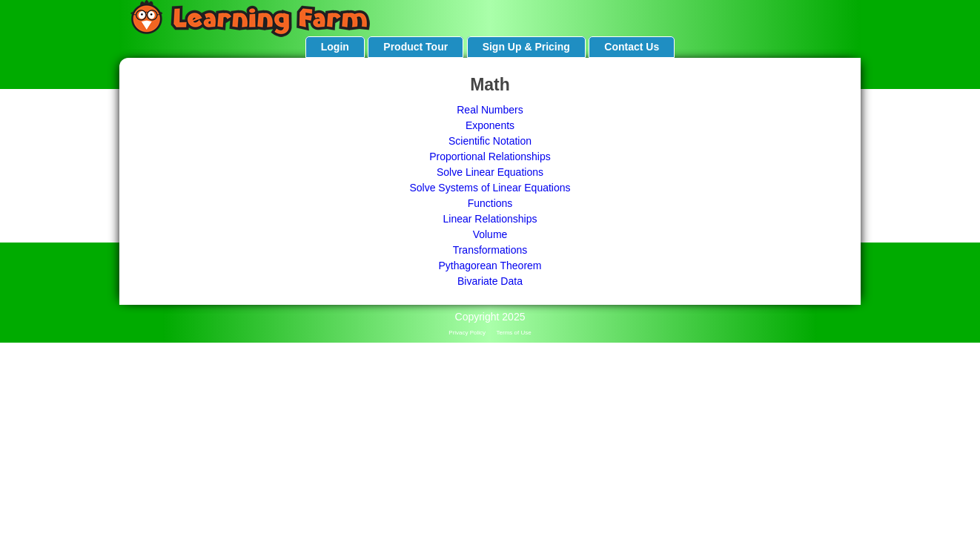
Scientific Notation (490, 141)
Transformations (490, 250)
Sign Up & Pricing (526, 47)
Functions (490, 203)
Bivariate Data (490, 281)
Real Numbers (490, 110)
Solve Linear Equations (490, 172)
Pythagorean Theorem (490, 266)
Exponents (490, 125)
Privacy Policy (467, 333)
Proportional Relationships (490, 156)
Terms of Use (514, 333)
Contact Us (632, 47)
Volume (490, 234)
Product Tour (415, 47)
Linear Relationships (490, 219)
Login (335, 47)
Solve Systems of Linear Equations (490, 188)
